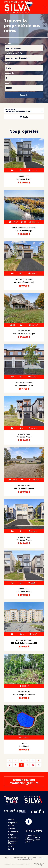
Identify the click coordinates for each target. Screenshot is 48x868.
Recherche (24, 95)
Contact (12, 846)
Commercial (13, 832)
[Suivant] (39, 765)
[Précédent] (9, 761)
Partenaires (13, 838)
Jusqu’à (8, 83)
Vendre (11, 826)
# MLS (7, 63)
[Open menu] (45, 7)
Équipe (11, 819)
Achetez (12, 829)
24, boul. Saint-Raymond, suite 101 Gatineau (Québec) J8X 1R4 (33, 839)
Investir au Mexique (13, 842)
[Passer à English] (15, 849)
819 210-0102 (34, 831)
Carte (24, 117)
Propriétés (13, 822)
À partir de (9, 73)
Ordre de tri (10, 110)
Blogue (11, 835)
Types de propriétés (13, 53)
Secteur (8, 43)
